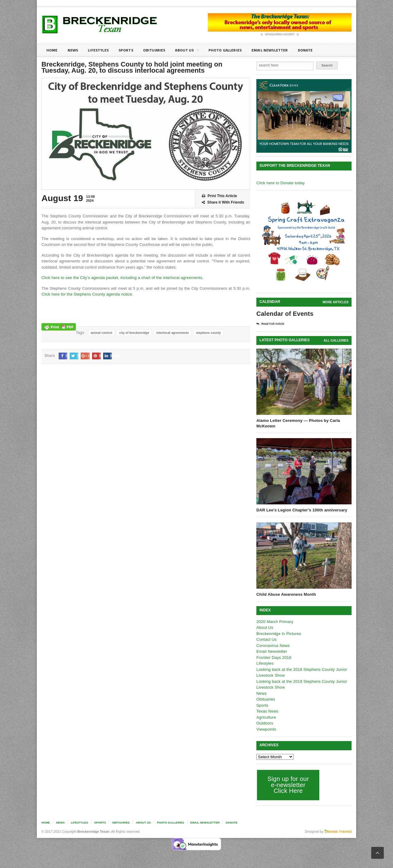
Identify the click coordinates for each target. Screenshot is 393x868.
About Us (195, 51)
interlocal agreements (171, 333)
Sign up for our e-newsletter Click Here (288, 784)
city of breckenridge (133, 333)
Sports (131, 50)
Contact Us (266, 639)
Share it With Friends (223, 203)
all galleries (336, 340)
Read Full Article (272, 324)
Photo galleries (235, 50)
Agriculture (266, 717)
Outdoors (265, 723)
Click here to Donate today (280, 183)
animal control (101, 333)
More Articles (336, 302)
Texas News (267, 711)
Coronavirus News (273, 645)
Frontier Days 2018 (273, 657)
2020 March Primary (274, 621)
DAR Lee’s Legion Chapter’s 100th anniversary (301, 510)
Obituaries (161, 50)
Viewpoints (266, 729)
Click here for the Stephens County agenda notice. (86, 294)
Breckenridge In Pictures (278, 633)
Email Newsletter (283, 50)
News (74, 50)
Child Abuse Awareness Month (286, 594)
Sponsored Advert (280, 35)
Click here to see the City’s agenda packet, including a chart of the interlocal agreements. (120, 278)
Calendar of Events (284, 314)
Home (52, 50)
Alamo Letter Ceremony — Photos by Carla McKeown (297, 423)
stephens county (206, 333)
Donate (321, 50)
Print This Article (219, 196)
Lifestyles (101, 50)
